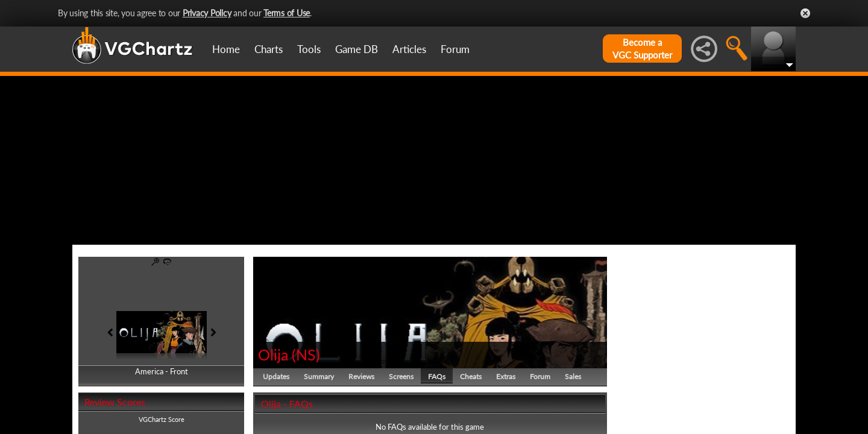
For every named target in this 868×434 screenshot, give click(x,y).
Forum (455, 49)
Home (226, 49)
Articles (409, 49)
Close (805, 13)
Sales (573, 376)
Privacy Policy (207, 13)
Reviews (361, 376)
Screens (401, 376)
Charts (269, 49)
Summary (319, 376)
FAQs (437, 376)
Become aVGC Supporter (642, 49)
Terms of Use (287, 13)
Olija (273, 354)
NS (306, 354)
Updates (276, 376)
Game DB (357, 49)
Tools (309, 49)
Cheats (471, 376)
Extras (506, 376)
